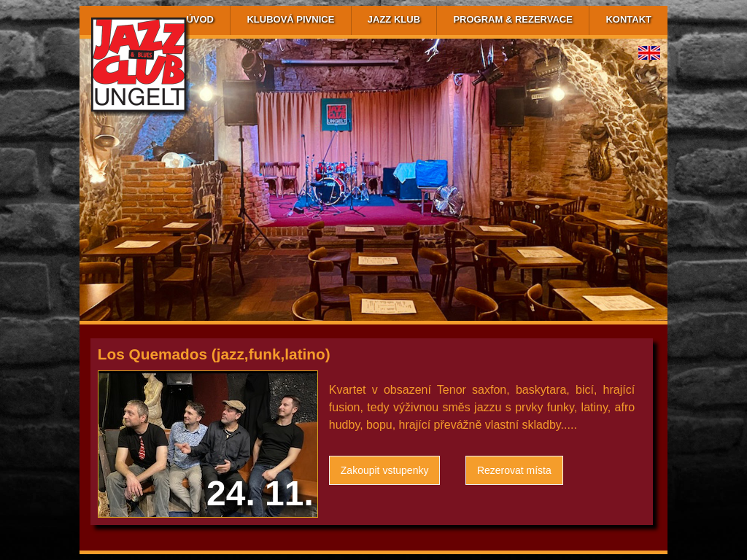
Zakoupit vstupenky (385, 470)
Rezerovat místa (514, 470)
